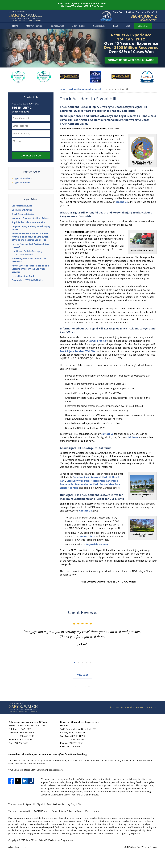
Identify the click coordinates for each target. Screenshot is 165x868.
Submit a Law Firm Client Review (83, 687)
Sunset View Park (110, 484)
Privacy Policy (127, 707)
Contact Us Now (31, 156)
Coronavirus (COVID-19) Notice (27, 280)
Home (15, 26)
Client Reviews (79, 26)
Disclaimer (114, 707)
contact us (122, 202)
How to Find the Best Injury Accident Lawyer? (29, 253)
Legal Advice (31, 199)
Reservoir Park (99, 477)
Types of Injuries (22, 183)
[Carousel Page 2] (79, 662)
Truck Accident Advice (23, 214)
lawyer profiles (97, 341)
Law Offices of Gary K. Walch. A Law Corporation (49, 840)
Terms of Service (85, 811)
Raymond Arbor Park (87, 484)
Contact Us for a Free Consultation (131, 60)
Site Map (140, 707)
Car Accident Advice (22, 206)
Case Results (99, 26)
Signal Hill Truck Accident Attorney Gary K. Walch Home (25, 16)
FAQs (116, 26)
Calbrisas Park (81, 477)
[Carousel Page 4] (86, 662)
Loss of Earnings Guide (23, 276)
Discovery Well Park (78, 481)
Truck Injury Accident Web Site (78, 351)
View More (83, 675)
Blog (128, 26)
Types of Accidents (23, 178)
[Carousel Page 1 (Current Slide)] (75, 662)
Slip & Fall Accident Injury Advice (28, 222)
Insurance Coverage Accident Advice (30, 218)
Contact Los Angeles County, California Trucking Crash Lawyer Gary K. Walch (135, 16)
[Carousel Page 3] (82, 662)
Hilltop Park (98, 481)
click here (132, 437)
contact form (88, 536)
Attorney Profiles (34, 26)
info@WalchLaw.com (96, 544)
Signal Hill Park (69, 488)
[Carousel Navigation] (82, 662)
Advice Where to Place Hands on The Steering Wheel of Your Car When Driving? (30, 269)
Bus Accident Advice (22, 210)
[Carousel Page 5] (90, 662)
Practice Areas (57, 26)
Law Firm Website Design (141, 847)
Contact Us (143, 26)
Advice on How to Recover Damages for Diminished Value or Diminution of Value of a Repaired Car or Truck (30, 237)
